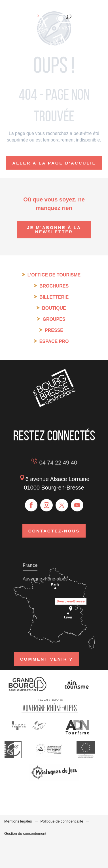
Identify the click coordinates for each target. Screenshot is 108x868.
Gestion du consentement (25, 833)
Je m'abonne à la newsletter (54, 230)
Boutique (54, 308)
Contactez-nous (54, 531)
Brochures (54, 286)
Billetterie (54, 297)
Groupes (54, 319)
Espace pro (54, 341)
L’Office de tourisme (54, 275)
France (30, 565)
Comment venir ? (46, 659)
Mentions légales (18, 821)
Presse (54, 330)
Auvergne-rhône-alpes (45, 579)
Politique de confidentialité (62, 821)
